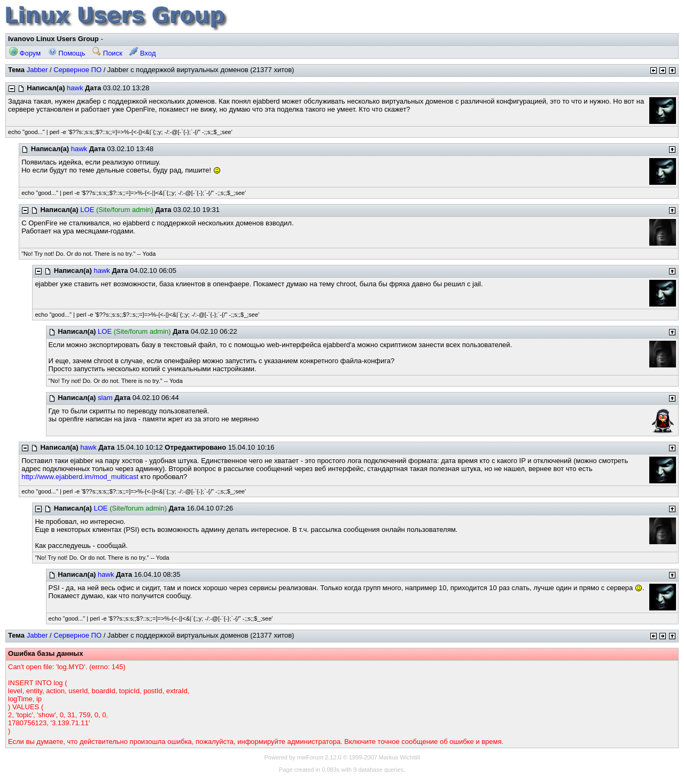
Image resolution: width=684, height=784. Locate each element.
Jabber (37, 70)
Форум (25, 53)
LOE (87, 210)
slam (105, 398)
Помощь (67, 53)
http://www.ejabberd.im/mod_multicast (80, 477)
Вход (142, 53)
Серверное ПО (77, 70)
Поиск (107, 53)
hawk (75, 88)
